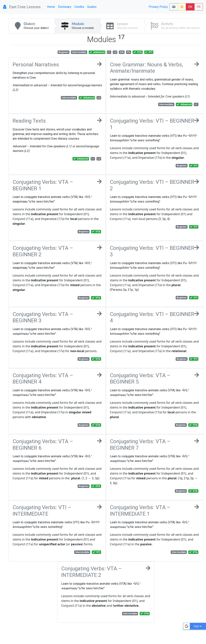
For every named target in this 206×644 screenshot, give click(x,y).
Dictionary (65, 7)
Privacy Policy (158, 7)
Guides (92, 7)
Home (51, 7)
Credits (79, 7)
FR (199, 7)
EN (190, 7)
